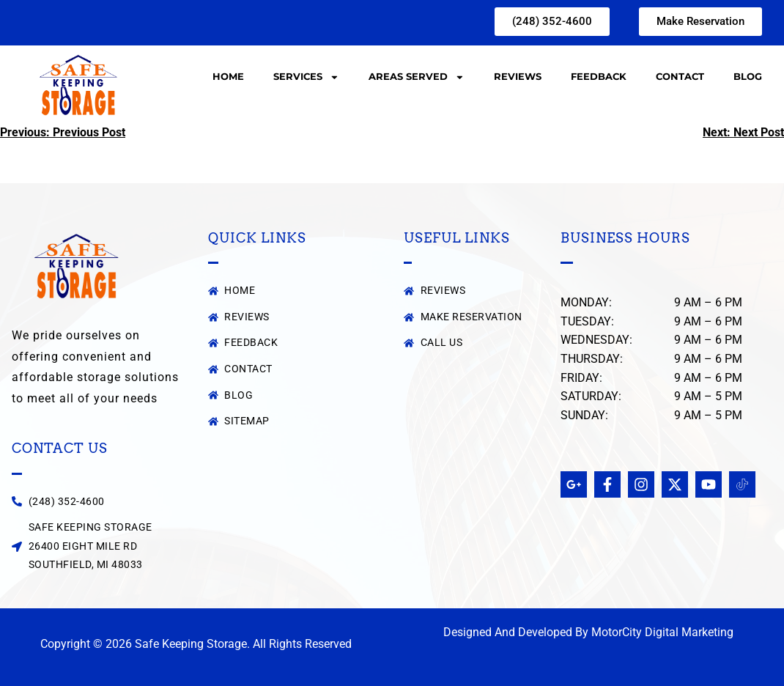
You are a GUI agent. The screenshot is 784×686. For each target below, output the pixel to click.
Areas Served (417, 77)
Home (228, 77)
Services (306, 77)
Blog (748, 77)
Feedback (599, 77)
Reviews (518, 77)
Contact (680, 77)
